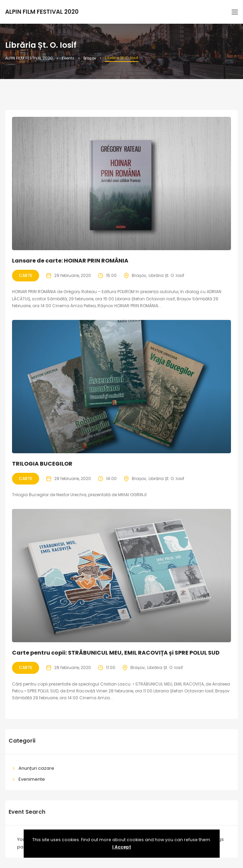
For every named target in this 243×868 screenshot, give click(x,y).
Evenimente (32, 779)
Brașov (139, 275)
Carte (26, 275)
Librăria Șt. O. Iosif (166, 275)
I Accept (122, 847)
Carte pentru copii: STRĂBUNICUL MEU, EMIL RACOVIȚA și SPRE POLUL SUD (116, 653)
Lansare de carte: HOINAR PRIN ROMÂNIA (70, 261)
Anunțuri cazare (36, 768)
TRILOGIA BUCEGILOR (42, 464)
